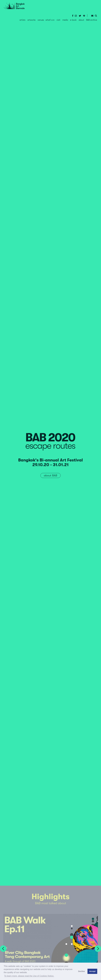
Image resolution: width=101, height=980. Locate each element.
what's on (50, 20)
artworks (31, 20)
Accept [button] (92, 971)
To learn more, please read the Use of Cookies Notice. (29, 976)
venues (41, 20)
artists (22, 20)
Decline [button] (81, 971)
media (65, 20)
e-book (73, 20)
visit (58, 20)
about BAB (50, 475)
